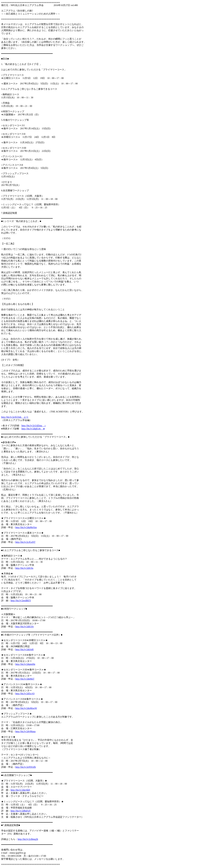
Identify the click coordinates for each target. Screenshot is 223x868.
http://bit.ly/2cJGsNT (25, 542)
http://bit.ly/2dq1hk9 (20, 790)
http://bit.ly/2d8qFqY (21, 811)
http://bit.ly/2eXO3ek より (15, 417)
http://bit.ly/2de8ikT (25, 679)
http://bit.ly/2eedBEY (21, 601)
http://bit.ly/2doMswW (26, 708)
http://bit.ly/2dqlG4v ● (33, 429)
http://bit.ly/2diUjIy (25, 627)
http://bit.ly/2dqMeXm (26, 527)
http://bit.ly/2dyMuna (25, 731)
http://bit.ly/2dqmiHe (25, 664)
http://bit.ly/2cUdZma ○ (34, 426)
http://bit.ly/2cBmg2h (28, 839)
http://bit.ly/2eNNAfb (26, 767)
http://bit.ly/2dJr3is (24, 568)
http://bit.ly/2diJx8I (24, 649)
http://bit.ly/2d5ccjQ (25, 694)
